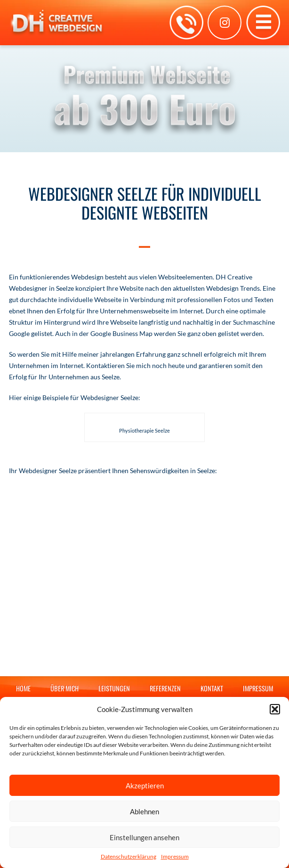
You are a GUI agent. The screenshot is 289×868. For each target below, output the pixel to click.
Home (23, 688)
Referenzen (165, 688)
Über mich (64, 688)
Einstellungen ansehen (144, 837)
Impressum (175, 856)
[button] (275, 709)
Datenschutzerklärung (128, 856)
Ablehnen (144, 811)
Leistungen (114, 688)
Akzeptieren (145, 786)
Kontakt (212, 688)
